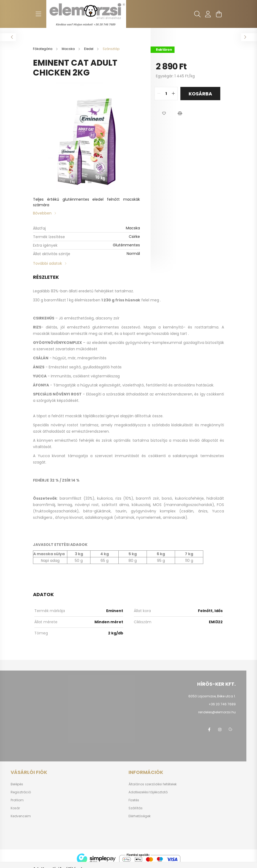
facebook (209, 730)
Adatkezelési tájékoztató (148, 792)
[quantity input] (166, 94)
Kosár (15, 808)
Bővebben (42, 213)
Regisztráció (21, 792)
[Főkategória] (43, 49)
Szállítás (136, 808)
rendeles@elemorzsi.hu (217, 712)
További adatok (47, 263)
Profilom (17, 800)
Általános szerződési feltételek (153, 784)
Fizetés (134, 800)
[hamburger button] (38, 14)
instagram (220, 730)
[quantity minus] (159, 94)
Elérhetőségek (140, 816)
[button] (164, 113)
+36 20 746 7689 (222, 704)
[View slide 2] (90, 181)
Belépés (17, 784)
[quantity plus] (173, 94)
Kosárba (200, 94)
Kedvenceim (21, 816)
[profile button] (208, 14)
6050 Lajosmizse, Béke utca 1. (212, 696)
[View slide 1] (83, 181)
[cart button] (219, 14)
